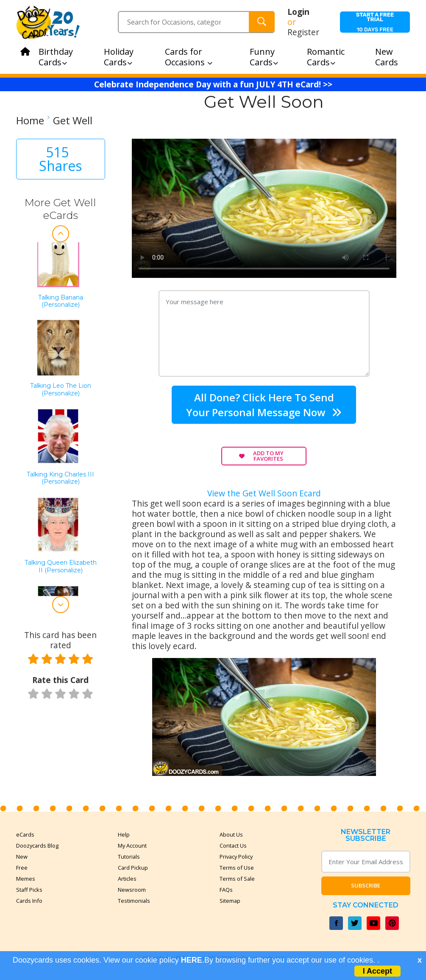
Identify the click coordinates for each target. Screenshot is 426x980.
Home (30, 120)
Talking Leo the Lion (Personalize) (61, 390)
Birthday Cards (56, 57)
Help (124, 834)
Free (22, 868)
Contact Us (233, 846)
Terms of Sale (237, 879)
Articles (127, 879)
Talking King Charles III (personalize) (60, 478)
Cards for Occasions (189, 57)
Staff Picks (29, 890)
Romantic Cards (326, 57)
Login (298, 12)
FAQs (226, 890)
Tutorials (129, 857)
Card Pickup (133, 868)
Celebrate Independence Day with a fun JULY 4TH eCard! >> (213, 84)
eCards (25, 834)
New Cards (387, 57)
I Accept (377, 971)
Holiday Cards (119, 57)
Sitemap (230, 901)
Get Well (73, 120)
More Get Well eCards (60, 209)
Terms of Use (237, 868)
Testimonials (134, 901)
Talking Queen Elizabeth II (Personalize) (61, 567)
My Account (132, 846)
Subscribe (366, 885)
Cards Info (29, 901)
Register (303, 32)
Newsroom (132, 890)
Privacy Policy (236, 857)
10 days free (375, 22)
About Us (231, 834)
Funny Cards (264, 57)
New (22, 857)
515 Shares (60, 159)
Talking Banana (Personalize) (61, 301)
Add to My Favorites (261, 456)
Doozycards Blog (37, 846)
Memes (26, 879)
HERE (192, 960)
